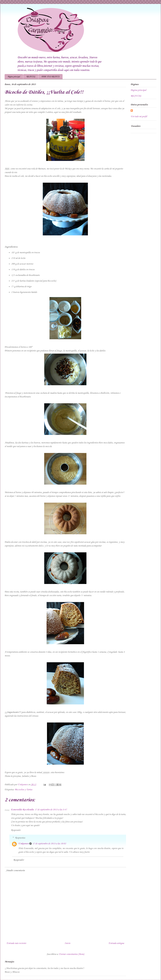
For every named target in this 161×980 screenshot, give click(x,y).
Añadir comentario (15, 870)
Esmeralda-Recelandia (22, 810)
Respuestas (20, 838)
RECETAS (31, 77)
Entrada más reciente (16, 943)
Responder (16, 830)
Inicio (67, 943)
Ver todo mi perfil (139, 117)
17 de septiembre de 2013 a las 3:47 (51, 810)
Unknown (23, 844)
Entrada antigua (116, 943)
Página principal (14, 77)
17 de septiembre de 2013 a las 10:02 (49, 844)
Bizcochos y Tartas (23, 790)
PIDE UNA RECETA (50, 77)
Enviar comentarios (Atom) (72, 954)
